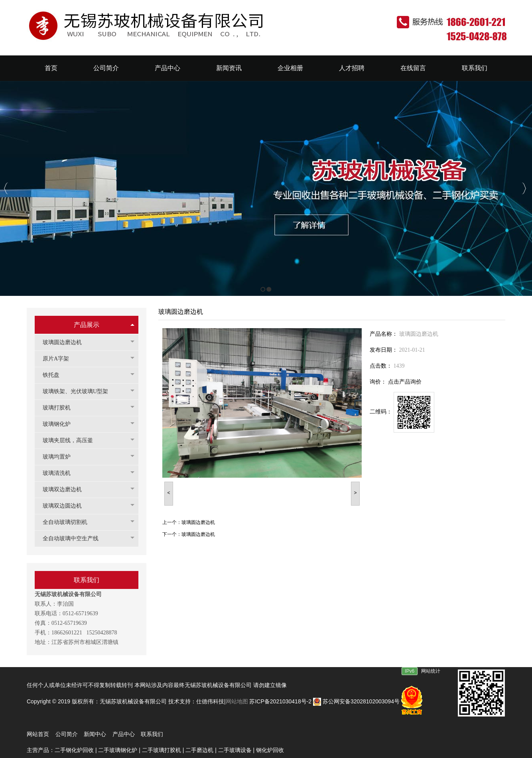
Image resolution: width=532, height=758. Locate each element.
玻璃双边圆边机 (66, 506)
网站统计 (431, 671)
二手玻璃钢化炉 (118, 750)
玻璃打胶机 (61, 408)
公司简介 (67, 734)
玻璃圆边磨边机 (66, 342)
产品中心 (124, 734)
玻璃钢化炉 (61, 424)
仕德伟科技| (211, 701)
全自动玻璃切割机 (69, 522)
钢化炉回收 (271, 750)
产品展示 (87, 325)
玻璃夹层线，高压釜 (72, 440)
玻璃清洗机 (61, 473)
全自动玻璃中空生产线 (75, 538)
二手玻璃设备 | (237, 750)
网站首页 (38, 734)
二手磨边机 (199, 750)
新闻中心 (95, 734)
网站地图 (238, 701)
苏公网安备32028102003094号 (356, 701)
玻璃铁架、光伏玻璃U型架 (79, 391)
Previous (6, 188)
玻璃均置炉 (61, 457)
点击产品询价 (405, 382)
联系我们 (152, 734)
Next (524, 188)
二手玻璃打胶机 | (164, 750)
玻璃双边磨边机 (66, 489)
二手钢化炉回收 (74, 750)
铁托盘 (55, 375)
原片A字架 (60, 359)
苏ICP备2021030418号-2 (280, 701)
